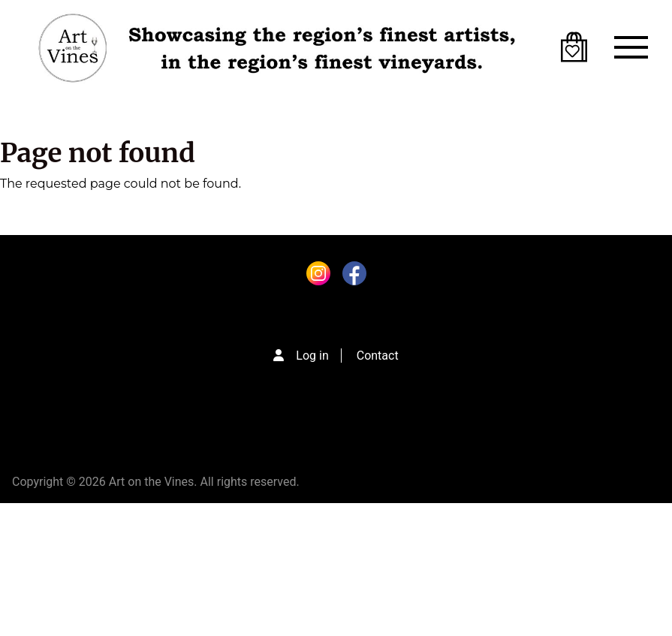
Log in (312, 356)
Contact (378, 356)
